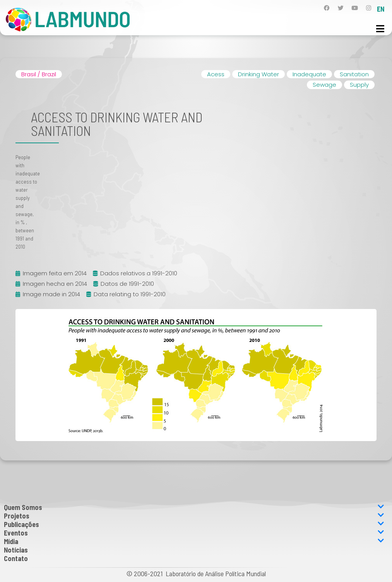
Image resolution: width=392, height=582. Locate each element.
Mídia (194, 541)
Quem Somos (194, 507)
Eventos (194, 533)
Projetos (194, 516)
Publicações (194, 524)
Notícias (16, 550)
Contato (16, 558)
